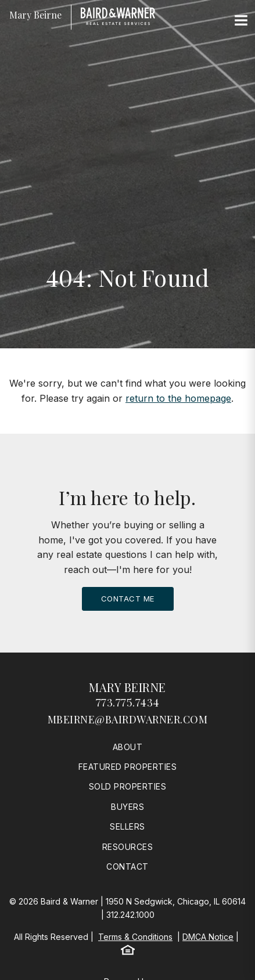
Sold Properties (128, 786)
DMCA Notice (208, 937)
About (128, 747)
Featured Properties (128, 767)
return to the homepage (178, 398)
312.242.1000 (130, 915)
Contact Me (128, 599)
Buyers (127, 807)
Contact (127, 866)
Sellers (127, 826)
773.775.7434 (128, 702)
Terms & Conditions (135, 937)
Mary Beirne (127, 687)
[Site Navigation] (241, 21)
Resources (128, 847)
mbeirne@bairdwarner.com (128, 719)
